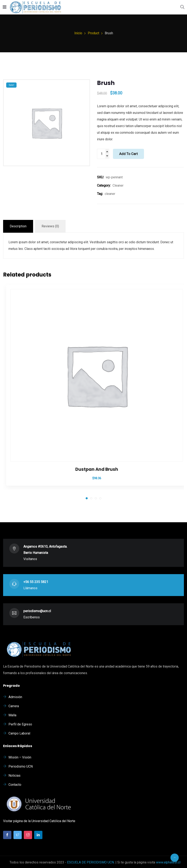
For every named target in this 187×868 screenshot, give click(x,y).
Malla (12, 715)
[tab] (18, 226)
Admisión (15, 697)
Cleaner (118, 185)
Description (18, 226)
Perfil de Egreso (20, 724)
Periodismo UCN (21, 766)
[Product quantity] (103, 154)
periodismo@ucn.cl (37, 611)
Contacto (15, 785)
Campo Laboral (19, 733)
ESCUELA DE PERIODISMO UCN (91, 862)
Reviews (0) (50, 226)
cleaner (110, 194)
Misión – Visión (20, 757)
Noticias (14, 776)
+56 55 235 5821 (36, 582)
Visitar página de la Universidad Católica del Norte (39, 821)
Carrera (14, 706)
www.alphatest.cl (168, 862)
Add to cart (128, 154)
